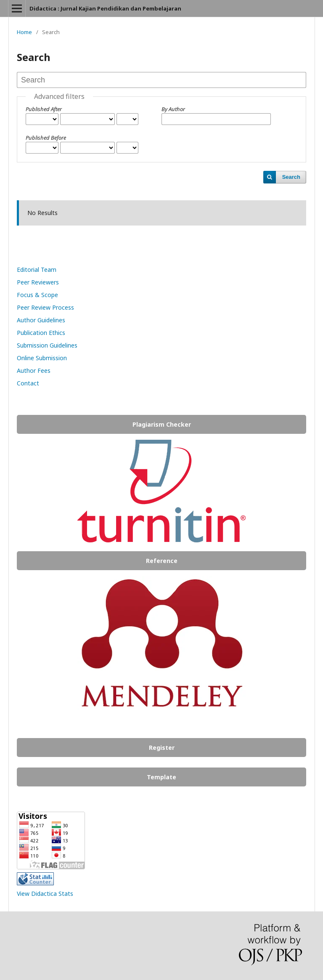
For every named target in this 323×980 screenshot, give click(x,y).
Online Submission (42, 358)
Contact (28, 383)
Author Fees (34, 370)
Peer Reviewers (38, 282)
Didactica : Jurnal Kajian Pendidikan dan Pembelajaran (105, 8)
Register (162, 748)
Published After (44, 109)
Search (291, 177)
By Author (173, 109)
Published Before (46, 138)
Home (24, 32)
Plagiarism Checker (162, 424)
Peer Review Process (45, 307)
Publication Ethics (41, 333)
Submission (33, 345)
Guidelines (64, 345)
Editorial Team (37, 270)
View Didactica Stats (45, 894)
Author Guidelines (41, 320)
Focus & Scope (38, 295)
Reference (162, 561)
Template (161, 777)
